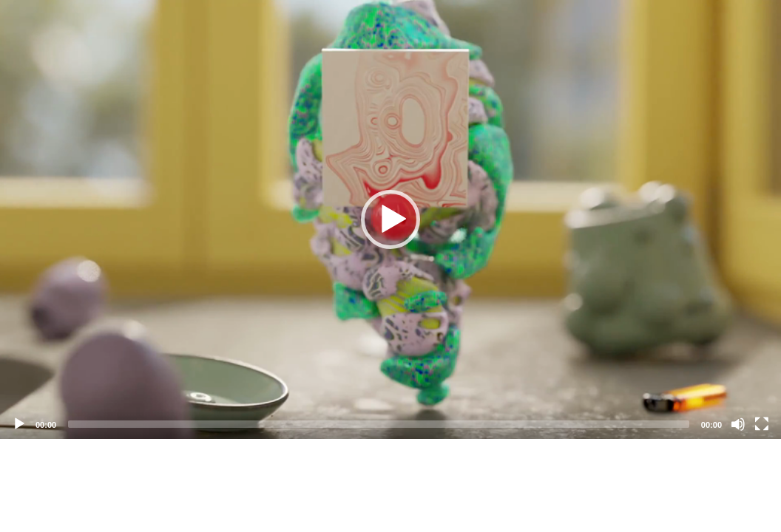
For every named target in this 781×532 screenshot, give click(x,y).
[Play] (19, 424)
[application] (390, 219)
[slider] (379, 424)
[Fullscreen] (762, 424)
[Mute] (738, 424)
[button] (390, 219)
